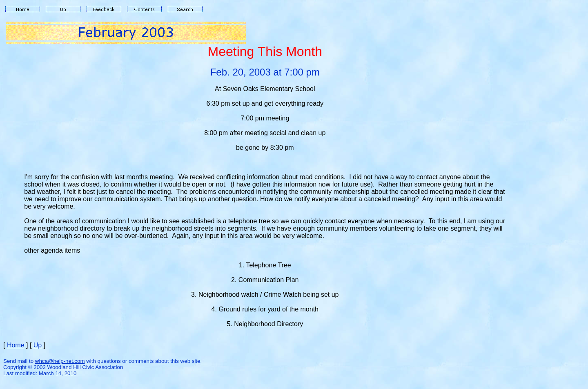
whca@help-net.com (60, 361)
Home (16, 345)
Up (38, 345)
